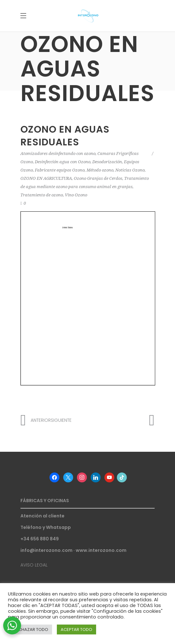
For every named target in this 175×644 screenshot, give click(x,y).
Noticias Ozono (130, 170)
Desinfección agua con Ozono (63, 162)
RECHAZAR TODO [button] (31, 629)
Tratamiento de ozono (42, 195)
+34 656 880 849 (40, 539)
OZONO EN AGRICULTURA (46, 178)
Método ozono (100, 170)
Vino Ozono (76, 195)
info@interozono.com (46, 550)
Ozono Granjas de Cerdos (98, 178)
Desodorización (107, 162)
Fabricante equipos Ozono (60, 170)
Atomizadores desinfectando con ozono (58, 154)
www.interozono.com (101, 550)
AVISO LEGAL (34, 565)
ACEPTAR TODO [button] (76, 629)
